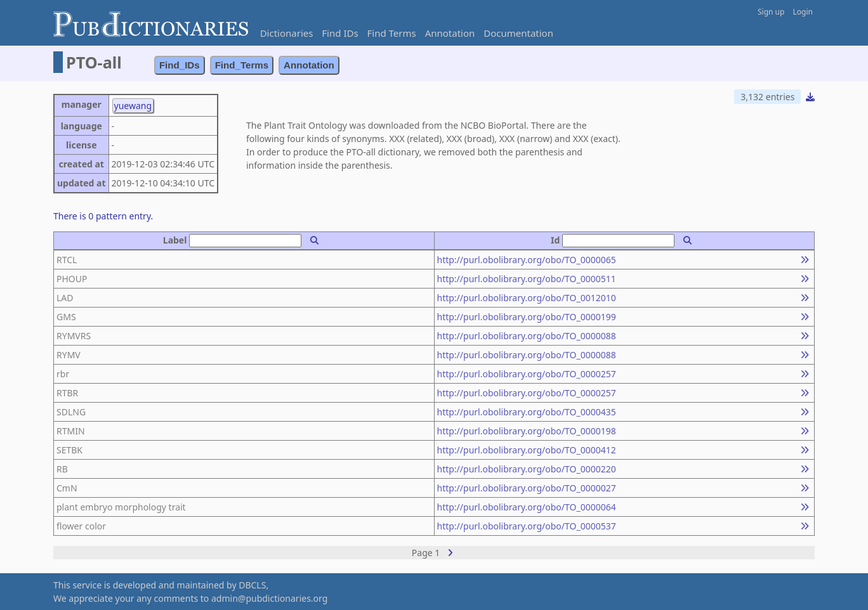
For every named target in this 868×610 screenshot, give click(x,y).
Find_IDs (180, 65)
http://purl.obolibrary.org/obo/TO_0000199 (527, 317)
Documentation (518, 33)
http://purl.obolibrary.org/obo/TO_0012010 (527, 298)
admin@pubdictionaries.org (269, 598)
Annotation (450, 33)
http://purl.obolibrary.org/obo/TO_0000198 (527, 431)
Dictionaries (287, 33)
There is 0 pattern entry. (103, 216)
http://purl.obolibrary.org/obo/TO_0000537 (527, 526)
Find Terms (392, 33)
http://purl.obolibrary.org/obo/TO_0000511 (527, 279)
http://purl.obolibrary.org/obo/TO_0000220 (527, 469)
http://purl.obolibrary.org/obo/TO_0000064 (527, 507)
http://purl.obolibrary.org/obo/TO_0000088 (527, 336)
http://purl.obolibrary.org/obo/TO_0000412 (527, 450)
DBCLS (252, 585)
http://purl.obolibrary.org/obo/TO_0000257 (527, 374)
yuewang (133, 106)
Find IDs (340, 33)
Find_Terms (242, 65)
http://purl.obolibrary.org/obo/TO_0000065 (527, 260)
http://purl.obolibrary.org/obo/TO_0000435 (527, 412)
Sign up (771, 12)
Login (803, 12)
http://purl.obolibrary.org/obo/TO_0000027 (527, 488)
